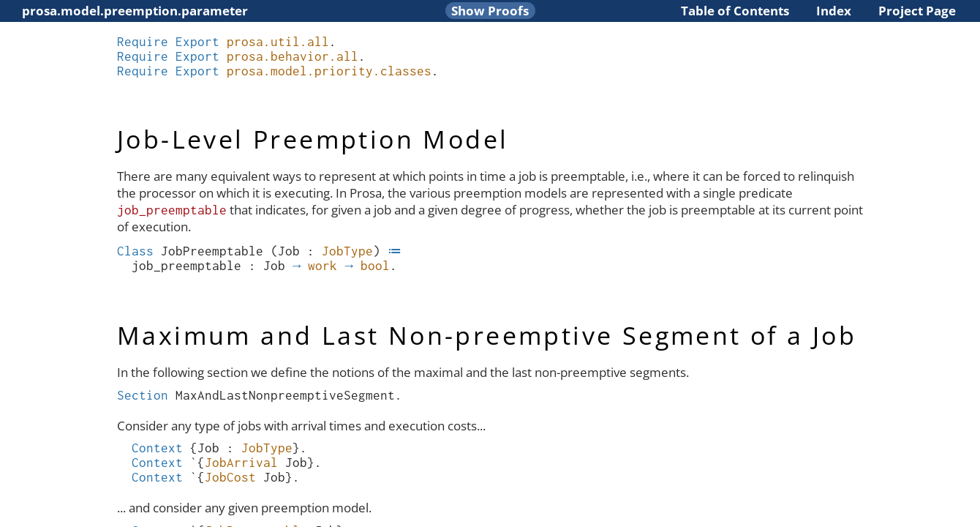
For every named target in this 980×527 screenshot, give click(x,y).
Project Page (917, 11)
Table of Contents (735, 11)
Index (834, 11)
